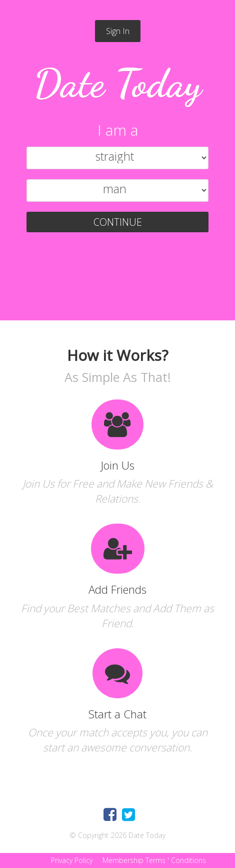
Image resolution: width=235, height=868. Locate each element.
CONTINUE (118, 222)
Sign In (118, 31)
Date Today (118, 83)
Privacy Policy (71, 860)
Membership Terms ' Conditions (153, 860)
